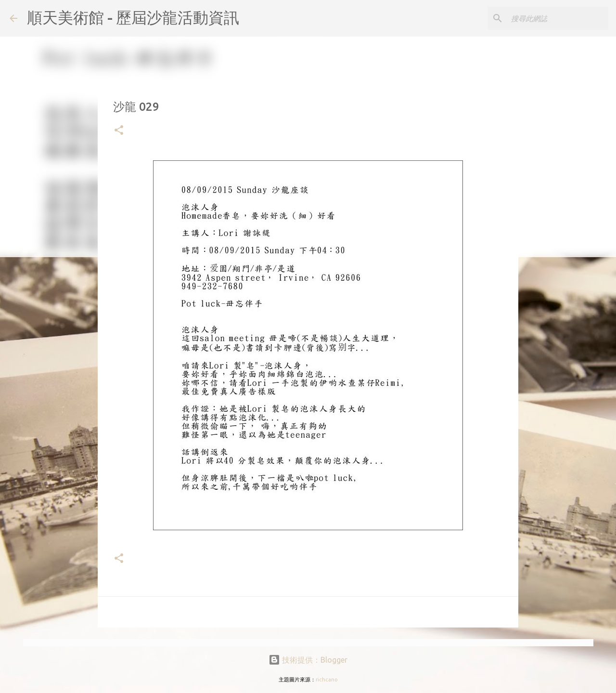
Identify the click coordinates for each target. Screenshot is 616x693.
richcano (327, 680)
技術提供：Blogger (308, 660)
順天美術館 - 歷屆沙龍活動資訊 (133, 17)
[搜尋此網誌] (558, 18)
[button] (119, 131)
